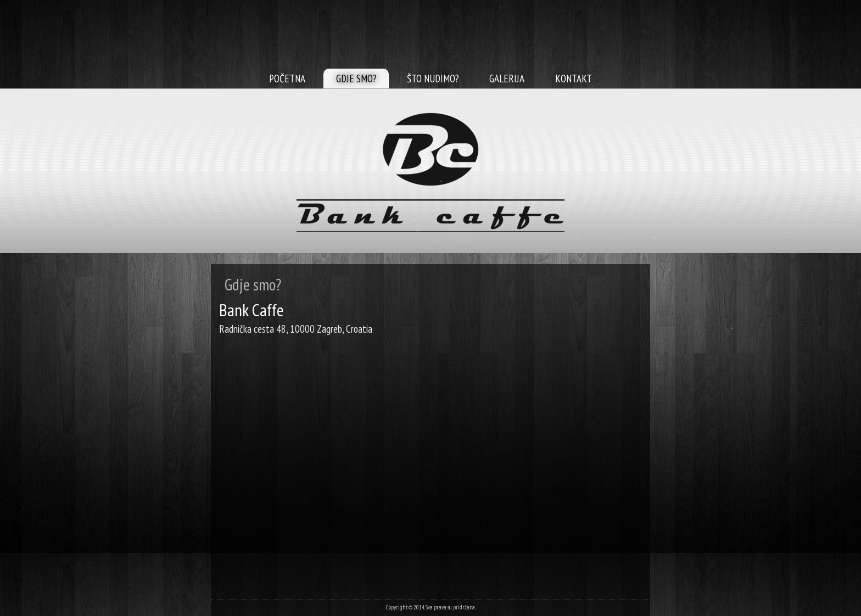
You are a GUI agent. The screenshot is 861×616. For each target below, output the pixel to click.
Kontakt (574, 79)
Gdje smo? (356, 79)
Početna (287, 79)
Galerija (507, 79)
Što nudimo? (433, 79)
